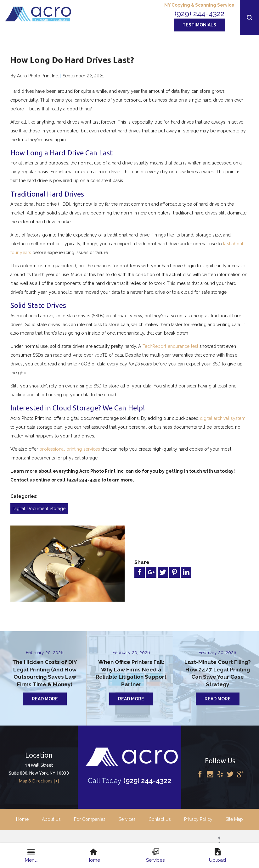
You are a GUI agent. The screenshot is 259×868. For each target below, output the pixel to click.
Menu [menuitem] (31, 856)
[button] (249, 18)
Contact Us (160, 819)
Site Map (234, 819)
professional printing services (70, 449)
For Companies (90, 819)
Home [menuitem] (93, 856)
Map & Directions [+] (39, 781)
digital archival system (223, 418)
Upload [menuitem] (217, 856)
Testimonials (199, 25)
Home (22, 819)
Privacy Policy (198, 819)
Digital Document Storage (39, 509)
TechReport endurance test (171, 346)
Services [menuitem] (155, 856)
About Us (51, 819)
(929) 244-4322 (200, 13)
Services (127, 819)
